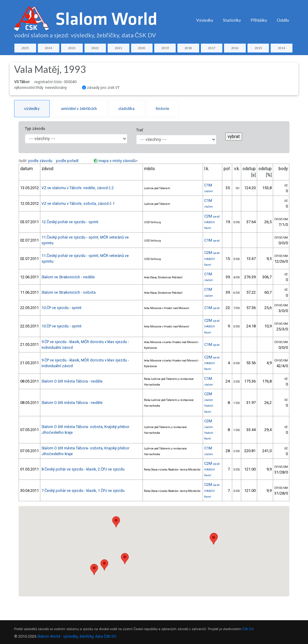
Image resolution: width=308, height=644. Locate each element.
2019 (165, 48)
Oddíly (283, 20)
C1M (212, 240)
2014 (282, 48)
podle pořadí (67, 161)
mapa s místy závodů (117, 161)
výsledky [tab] (32, 108)
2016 (235, 48)
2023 (72, 48)
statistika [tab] (126, 108)
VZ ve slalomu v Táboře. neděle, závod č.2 (78, 188)
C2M (212, 216)
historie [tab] (162, 108)
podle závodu (40, 161)
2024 (48, 48)
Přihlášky (259, 20)
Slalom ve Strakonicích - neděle (68, 277)
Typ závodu (35, 128)
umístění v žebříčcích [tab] (79, 108)
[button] (125, 559)
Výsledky (205, 20)
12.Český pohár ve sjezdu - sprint (70, 222)
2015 (258, 48)
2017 (212, 48)
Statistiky (232, 20)
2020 (142, 48)
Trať (140, 130)
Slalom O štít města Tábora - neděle (72, 381)
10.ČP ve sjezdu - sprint (62, 308)
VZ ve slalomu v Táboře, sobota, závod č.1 (78, 203)
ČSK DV (248, 629)
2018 (188, 48)
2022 (95, 48)
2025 (25, 48)
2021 (119, 48)
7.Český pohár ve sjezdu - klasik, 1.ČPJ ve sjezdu (83, 491)
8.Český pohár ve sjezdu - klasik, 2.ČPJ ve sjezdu (83, 469)
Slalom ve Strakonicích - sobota (69, 292)
